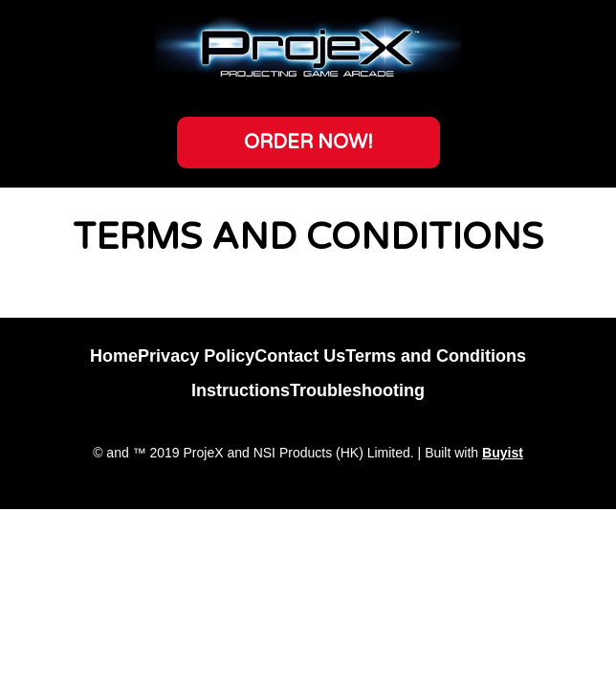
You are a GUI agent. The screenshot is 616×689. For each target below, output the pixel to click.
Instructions (241, 390)
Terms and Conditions (436, 356)
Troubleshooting (357, 390)
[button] (308, 143)
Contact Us (300, 356)
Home (114, 356)
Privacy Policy (196, 356)
